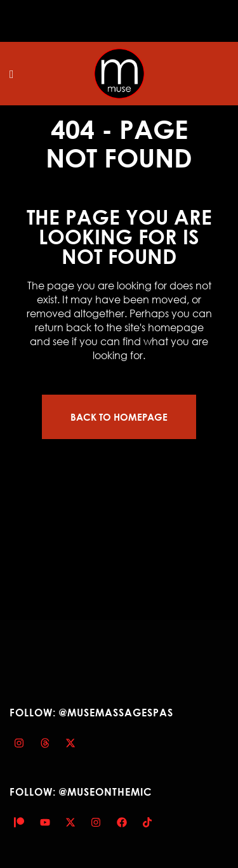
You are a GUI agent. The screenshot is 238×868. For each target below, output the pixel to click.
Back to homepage (119, 417)
